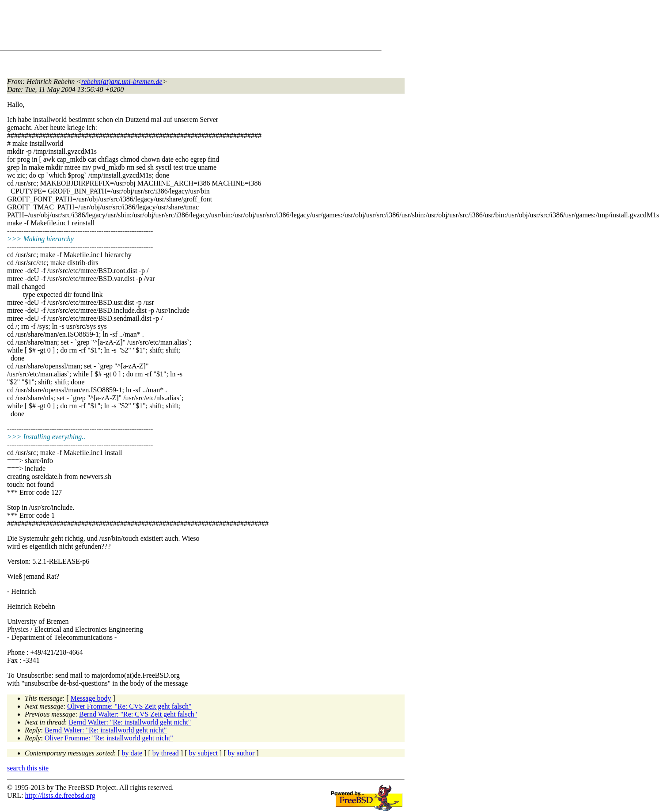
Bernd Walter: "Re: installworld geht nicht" (130, 722)
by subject (203, 753)
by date (132, 753)
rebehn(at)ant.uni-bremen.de (122, 82)
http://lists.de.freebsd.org (60, 795)
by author (241, 753)
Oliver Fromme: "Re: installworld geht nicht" (109, 738)
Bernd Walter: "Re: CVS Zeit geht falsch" (138, 714)
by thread (166, 753)
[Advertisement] (168, 27)
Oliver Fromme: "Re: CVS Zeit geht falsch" (129, 706)
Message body (91, 698)
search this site (28, 768)
